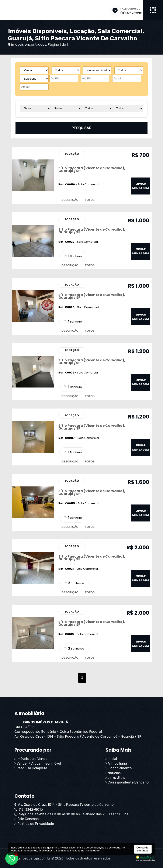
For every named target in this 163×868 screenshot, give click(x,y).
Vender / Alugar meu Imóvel (38, 763)
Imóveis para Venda (31, 759)
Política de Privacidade (34, 824)
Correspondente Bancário (127, 782)
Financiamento (119, 768)
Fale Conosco (27, 819)
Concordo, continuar (143, 849)
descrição (70, 200)
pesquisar (81, 128)
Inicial (111, 759)
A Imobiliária (116, 763)
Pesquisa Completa (31, 768)
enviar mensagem (141, 186)
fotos (90, 200)
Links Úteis (115, 778)
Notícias (113, 773)
